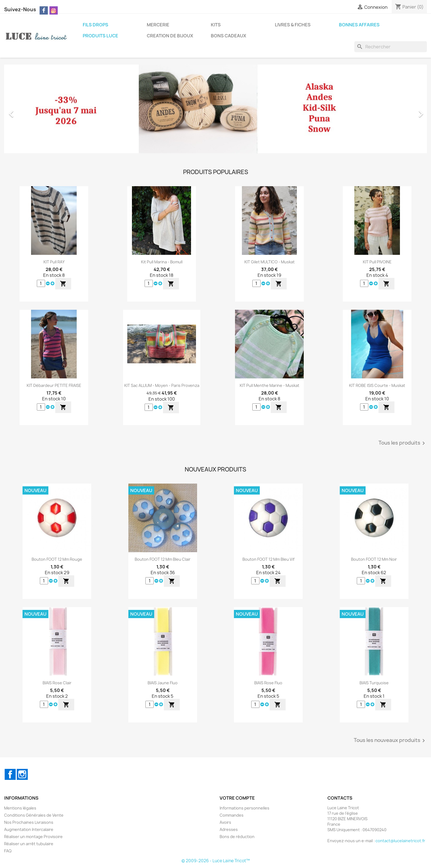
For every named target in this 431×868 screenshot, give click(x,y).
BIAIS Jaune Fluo (163, 683)
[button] (36, 111)
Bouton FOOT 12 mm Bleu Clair (163, 559)
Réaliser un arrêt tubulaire (29, 844)
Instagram (22, 774)
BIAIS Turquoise (374, 683)
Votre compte (237, 798)
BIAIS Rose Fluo (268, 683)
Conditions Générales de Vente (34, 815)
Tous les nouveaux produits (390, 741)
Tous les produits (403, 443)
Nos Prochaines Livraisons (29, 822)
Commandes (232, 815)
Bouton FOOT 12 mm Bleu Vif (268, 559)
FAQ (8, 851)
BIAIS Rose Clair (57, 683)
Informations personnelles (244, 808)
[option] (215, 111)
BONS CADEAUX (229, 36)
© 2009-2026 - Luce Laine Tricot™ (216, 861)
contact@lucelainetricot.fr (400, 841)
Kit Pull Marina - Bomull (162, 262)
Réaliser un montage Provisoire (33, 837)
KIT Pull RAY (54, 262)
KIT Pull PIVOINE (377, 262)
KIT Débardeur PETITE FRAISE (54, 385)
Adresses (229, 829)
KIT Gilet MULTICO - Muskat (270, 262)
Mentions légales (20, 808)
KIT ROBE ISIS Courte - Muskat (377, 385)
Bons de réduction (237, 837)
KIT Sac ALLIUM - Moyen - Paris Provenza (162, 385)
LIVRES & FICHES (293, 25)
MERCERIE (158, 25)
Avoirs (225, 822)
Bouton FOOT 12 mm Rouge (57, 559)
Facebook (10, 774)
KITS (216, 25)
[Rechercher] (391, 47)
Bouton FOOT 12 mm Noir (374, 559)
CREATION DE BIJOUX (170, 36)
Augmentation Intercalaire (29, 829)
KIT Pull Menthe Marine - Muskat (270, 385)
